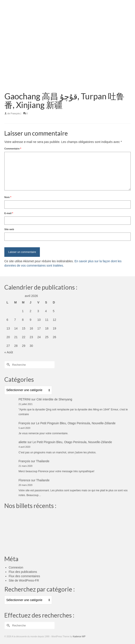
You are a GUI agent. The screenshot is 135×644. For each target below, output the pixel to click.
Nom (8, 197)
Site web (9, 229)
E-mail (9, 213)
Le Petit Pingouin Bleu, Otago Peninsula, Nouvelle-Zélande (76, 423)
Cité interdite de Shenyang (54, 399)
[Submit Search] (8, 365)
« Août (9, 352)
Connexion (16, 567)
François (15, 113)
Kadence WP (79, 637)
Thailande (43, 461)
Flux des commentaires (24, 576)
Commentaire (13, 149)
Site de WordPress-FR (24, 580)
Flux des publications (23, 572)
